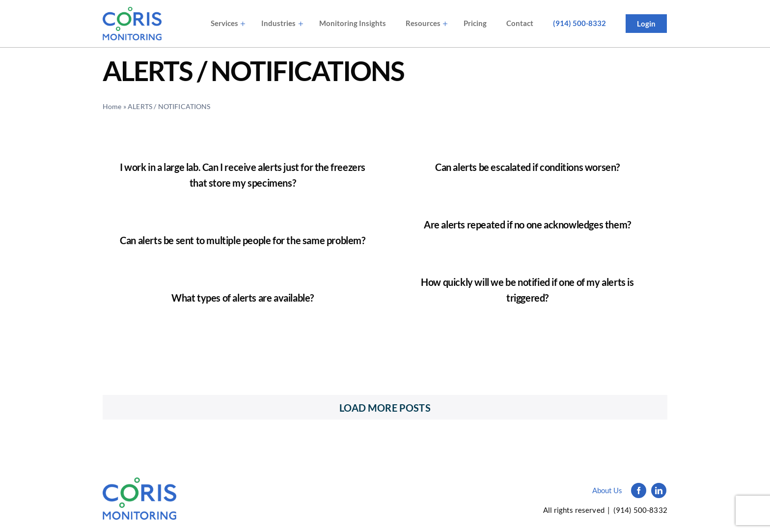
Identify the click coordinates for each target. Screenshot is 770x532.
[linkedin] (659, 490)
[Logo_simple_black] (139, 482)
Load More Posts (385, 408)
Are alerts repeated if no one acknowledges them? (527, 224)
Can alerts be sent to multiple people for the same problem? (242, 240)
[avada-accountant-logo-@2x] (132, 24)
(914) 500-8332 (640, 510)
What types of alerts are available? (243, 298)
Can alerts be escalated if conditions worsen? (527, 167)
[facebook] (639, 490)
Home (112, 106)
